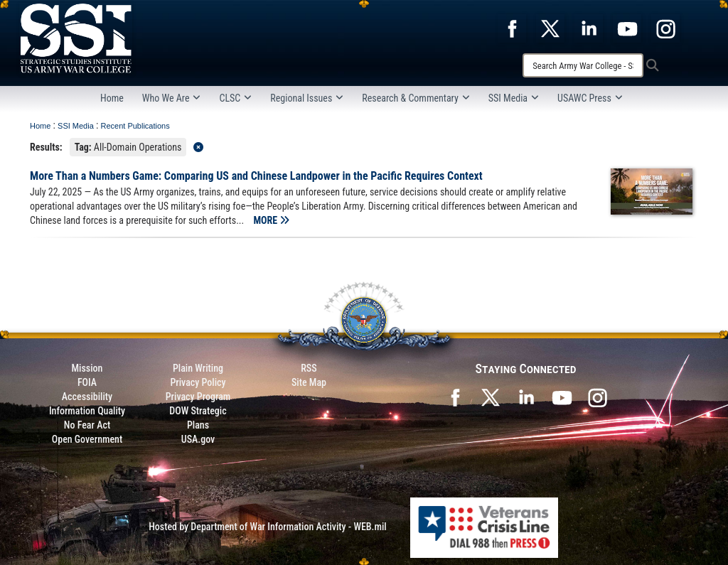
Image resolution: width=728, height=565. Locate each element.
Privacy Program (198, 397)
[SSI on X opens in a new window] (491, 397)
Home (112, 98)
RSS (309, 368)
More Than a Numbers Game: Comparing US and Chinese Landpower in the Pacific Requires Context (256, 176)
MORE (271, 220)
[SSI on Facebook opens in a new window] (455, 397)
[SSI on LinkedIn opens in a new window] (526, 397)
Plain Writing (198, 368)
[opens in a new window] (512, 28)
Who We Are (172, 98)
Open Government (87, 439)
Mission (87, 368)
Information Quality (87, 411)
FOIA (87, 382)
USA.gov (198, 439)
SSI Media (514, 98)
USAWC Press (590, 98)
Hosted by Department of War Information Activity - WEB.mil (268, 527)
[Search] (583, 65)
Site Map (309, 382)
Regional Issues (307, 98)
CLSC (235, 98)
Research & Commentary (416, 98)
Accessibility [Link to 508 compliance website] (87, 397)
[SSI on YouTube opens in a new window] (562, 397)
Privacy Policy (198, 382)
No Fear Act (87, 425)
